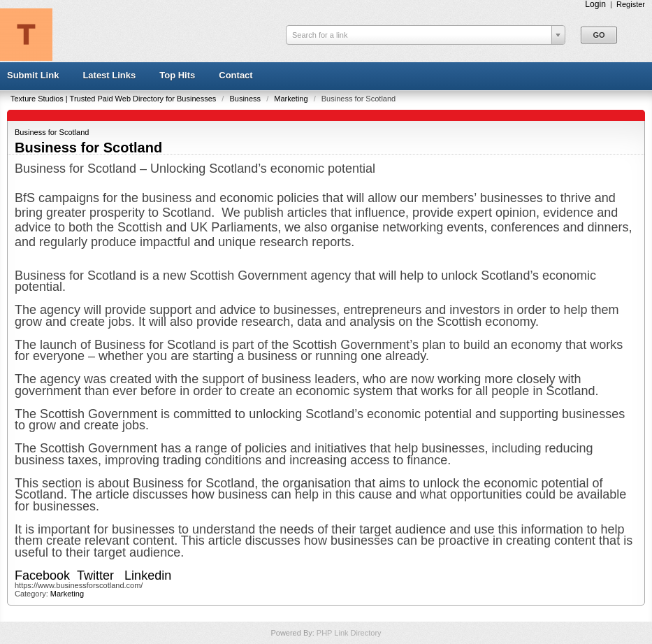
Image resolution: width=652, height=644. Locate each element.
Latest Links (109, 75)
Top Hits (177, 75)
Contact (236, 75)
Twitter (95, 575)
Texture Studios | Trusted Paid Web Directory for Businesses (114, 99)
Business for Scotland (52, 132)
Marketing (292, 99)
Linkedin (150, 575)
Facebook (44, 575)
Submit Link (33, 75)
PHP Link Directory (349, 633)
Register (631, 4)
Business (246, 99)
